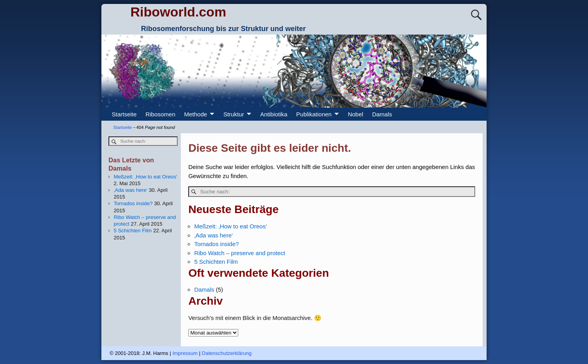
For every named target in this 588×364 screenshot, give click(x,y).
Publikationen (314, 114)
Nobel (356, 114)
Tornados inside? (216, 244)
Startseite (124, 114)
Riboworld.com (178, 12)
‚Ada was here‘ (213, 235)
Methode (196, 114)
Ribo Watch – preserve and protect (240, 253)
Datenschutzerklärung (227, 353)
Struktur (234, 114)
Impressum (185, 353)
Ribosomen (160, 114)
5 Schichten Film (216, 262)
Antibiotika (274, 114)
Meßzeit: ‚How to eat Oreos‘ (231, 226)
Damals (382, 114)
